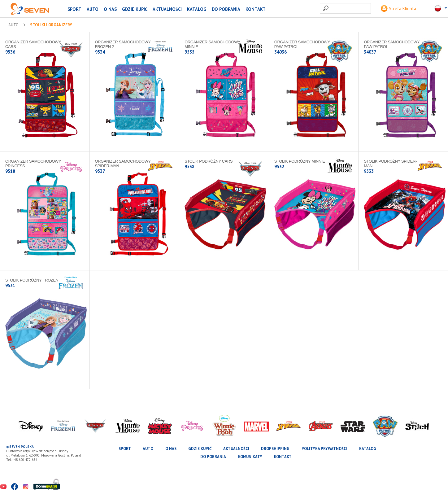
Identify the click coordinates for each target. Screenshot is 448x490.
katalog (197, 9)
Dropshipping (275, 449)
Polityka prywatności (324, 449)
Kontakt (256, 9)
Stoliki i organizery (51, 25)
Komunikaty (250, 457)
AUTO (93, 9)
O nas (110, 9)
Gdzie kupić (135, 9)
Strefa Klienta (398, 9)
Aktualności (167, 9)
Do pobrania (226, 9)
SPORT (74, 9)
